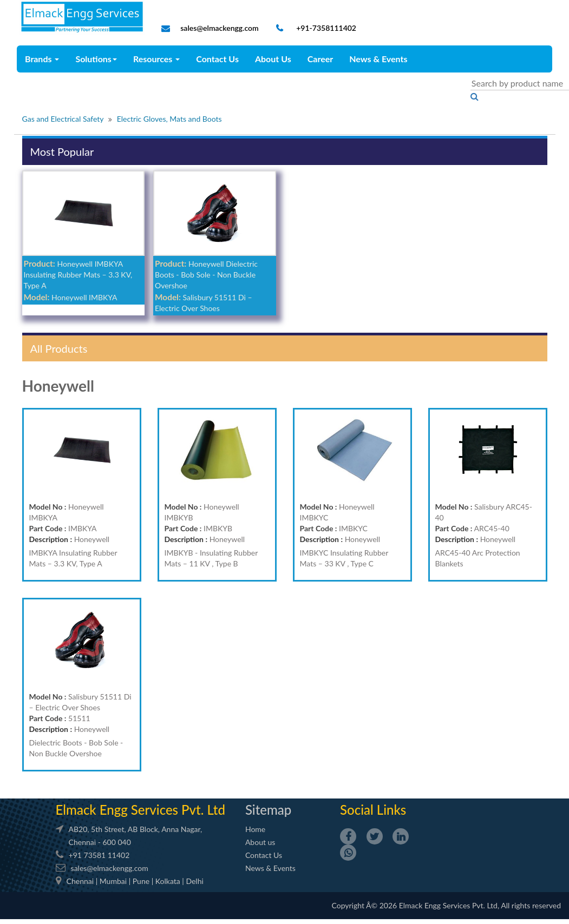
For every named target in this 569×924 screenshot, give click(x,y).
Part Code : (48, 528)
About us (260, 842)
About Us (273, 59)
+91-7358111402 (325, 28)
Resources (156, 59)
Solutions (96, 59)
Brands (42, 59)
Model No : (48, 507)
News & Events (378, 59)
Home (255, 829)
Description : (51, 539)
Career (321, 59)
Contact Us (217, 59)
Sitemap (268, 810)
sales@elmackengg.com (219, 28)
